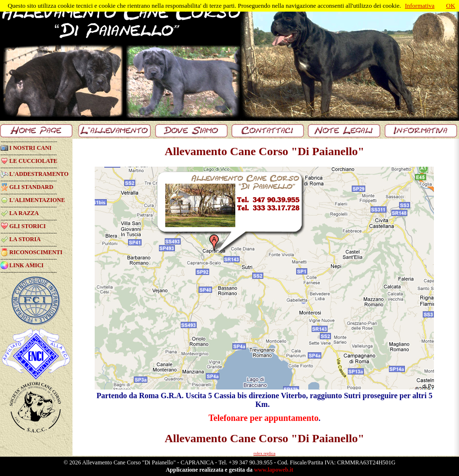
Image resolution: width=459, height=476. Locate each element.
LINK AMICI (26, 265)
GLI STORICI (27, 226)
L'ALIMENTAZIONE (37, 200)
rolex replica (265, 453)
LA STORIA (25, 239)
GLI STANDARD (31, 187)
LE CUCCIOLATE (33, 161)
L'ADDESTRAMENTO (39, 174)
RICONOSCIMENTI (36, 252)
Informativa (420, 6)
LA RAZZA (24, 213)
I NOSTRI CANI (30, 148)
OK (451, 6)
